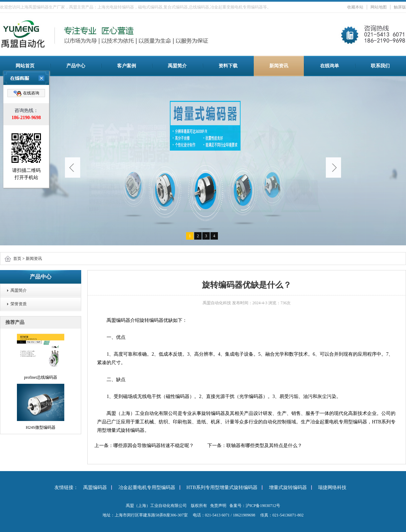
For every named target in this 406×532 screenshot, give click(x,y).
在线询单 (330, 66)
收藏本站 (355, 7)
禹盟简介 (177, 66)
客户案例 (127, 66)
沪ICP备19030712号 (263, 506)
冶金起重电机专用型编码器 (147, 487)
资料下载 (228, 66)
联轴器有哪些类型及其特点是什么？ (264, 446)
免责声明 (218, 506)
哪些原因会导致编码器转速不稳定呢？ (154, 446)
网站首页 (25, 66)
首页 (17, 259)
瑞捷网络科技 (332, 487)
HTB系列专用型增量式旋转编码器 (222, 487)
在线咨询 (26, 93)
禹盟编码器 (95, 487)
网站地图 (379, 7)
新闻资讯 (279, 66)
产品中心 (76, 66)
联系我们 (380, 66)
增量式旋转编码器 (288, 487)
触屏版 (400, 7)
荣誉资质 (19, 304)
